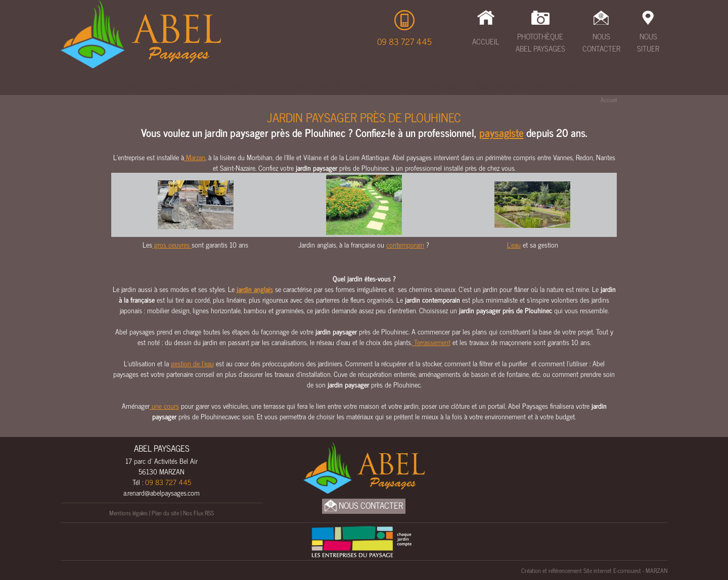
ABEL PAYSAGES (162, 448)
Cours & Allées (253, 86)
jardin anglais (255, 289)
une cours (164, 405)
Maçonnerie (319, 86)
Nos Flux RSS (198, 513)
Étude (130, 86)
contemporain (405, 244)
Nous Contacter (601, 42)
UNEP (574, 86)
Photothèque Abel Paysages (540, 42)
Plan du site (165, 513)
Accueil (486, 41)
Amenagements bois (513, 86)
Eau (363, 86)
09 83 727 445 (404, 41)
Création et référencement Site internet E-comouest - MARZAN (594, 570)
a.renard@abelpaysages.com (162, 492)
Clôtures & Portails (423, 86)
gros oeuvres (172, 244)
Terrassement (183, 86)
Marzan (195, 157)
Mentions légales (128, 513)
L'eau (514, 244)
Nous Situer (648, 42)
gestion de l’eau (192, 363)
